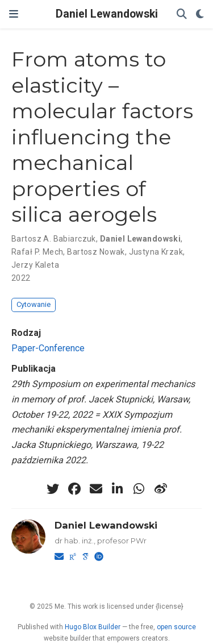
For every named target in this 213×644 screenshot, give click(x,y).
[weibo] (161, 489)
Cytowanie (34, 304)
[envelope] (96, 489)
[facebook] (74, 489)
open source (176, 627)
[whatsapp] (139, 489)
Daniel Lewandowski (107, 14)
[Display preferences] (200, 14)
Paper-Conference (48, 348)
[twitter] (53, 489)
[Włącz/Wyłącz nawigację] (14, 14)
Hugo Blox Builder (93, 627)
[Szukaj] (182, 14)
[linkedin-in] (118, 489)
